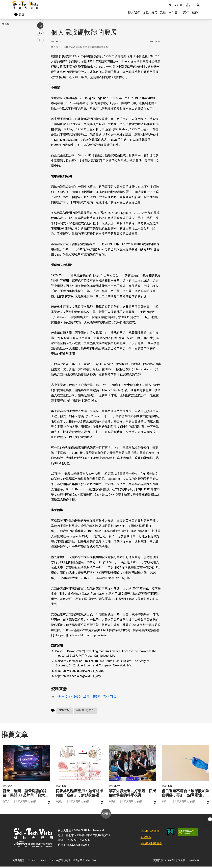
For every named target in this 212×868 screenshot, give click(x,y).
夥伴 (186, 15)
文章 (146, 15)
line (39, 78)
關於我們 (134, 15)
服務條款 (146, 839)
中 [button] (40, 85)
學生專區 (175, 15)
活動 (163, 15)
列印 (40, 92)
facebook (40, 63)
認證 (195, 15)
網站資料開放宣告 (151, 845)
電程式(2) (65, 710)
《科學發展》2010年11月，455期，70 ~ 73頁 (86, 697)
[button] (195, 5)
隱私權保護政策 (150, 833)
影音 (154, 15)
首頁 (5, 24)
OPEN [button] (106, 815)
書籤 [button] (40, 100)
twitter (40, 71)
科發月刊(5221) (85, 710)
